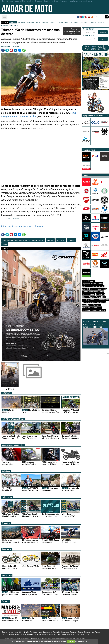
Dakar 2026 (18, 632)
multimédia (101, 22)
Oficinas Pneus (95, 297)
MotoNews (7, 393)
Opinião (26, 632)
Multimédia (7, 497)
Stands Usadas (89, 294)
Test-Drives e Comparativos (13, 419)
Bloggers (86, 310)
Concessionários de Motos (93, 292)
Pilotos (94, 310)
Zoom (5, 244)
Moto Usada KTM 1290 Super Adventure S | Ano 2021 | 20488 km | (95, 333)
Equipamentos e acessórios (13, 445)
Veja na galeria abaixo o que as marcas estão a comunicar (23, 240)
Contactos (87, 632)
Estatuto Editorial (8, 634)
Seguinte (71, 240)
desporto (45, 22)
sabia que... (84, 22)
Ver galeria (61, 240)
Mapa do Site (85, 634)
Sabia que (6, 549)
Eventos (6, 601)
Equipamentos (48, 632)
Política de (81, 641)
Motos (40, 632)
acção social (14, 25)
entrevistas (5, 25)
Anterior (50, 240)
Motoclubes (97, 308)
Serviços (102, 310)
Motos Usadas (89, 281)
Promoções (57, 632)
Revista (80, 632)
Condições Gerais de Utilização (47, 634)
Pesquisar (103, 32)
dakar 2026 (68, 22)
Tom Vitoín (33, 632)
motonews (13, 22)
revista (61, 22)
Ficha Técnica (96, 632)
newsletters (53, 22)
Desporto (6, 523)
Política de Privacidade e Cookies (26, 634)
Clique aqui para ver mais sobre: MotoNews (24, 226)
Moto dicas (7, 575)
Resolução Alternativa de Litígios (69, 634)
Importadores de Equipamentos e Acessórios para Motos (95, 302)
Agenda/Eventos (89, 284)
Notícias (11, 632)
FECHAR (71, 641)
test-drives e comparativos (26, 22)
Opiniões (6, 471)
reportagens (93, 22)
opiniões (38, 22)
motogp (76, 22)
